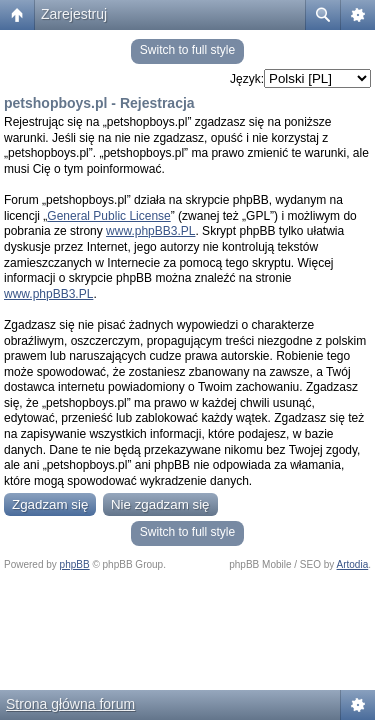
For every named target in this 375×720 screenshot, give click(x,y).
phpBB (75, 564)
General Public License (108, 216)
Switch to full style (187, 50)
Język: (247, 79)
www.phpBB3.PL (150, 231)
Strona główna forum (70, 704)
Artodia (353, 564)
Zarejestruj (74, 14)
